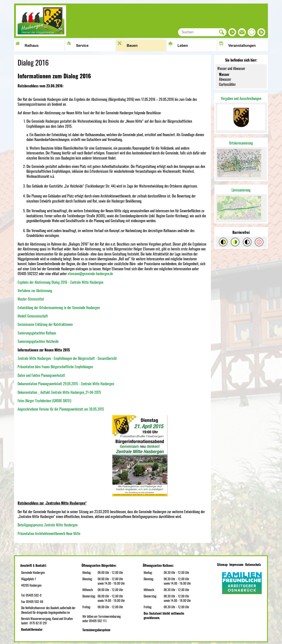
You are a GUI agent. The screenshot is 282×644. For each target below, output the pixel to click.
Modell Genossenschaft (33, 316)
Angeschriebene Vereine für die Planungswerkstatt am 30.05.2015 (61, 409)
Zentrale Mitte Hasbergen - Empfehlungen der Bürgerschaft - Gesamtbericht (67, 358)
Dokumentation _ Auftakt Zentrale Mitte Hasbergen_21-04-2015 (59, 392)
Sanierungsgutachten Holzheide (38, 341)
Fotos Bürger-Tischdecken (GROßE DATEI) (44, 401)
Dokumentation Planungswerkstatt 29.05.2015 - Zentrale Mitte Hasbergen (66, 384)
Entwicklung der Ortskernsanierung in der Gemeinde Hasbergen (59, 308)
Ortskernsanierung (241, 143)
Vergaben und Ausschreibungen (241, 98)
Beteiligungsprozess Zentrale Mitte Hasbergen (48, 525)
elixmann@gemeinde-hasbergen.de (90, 274)
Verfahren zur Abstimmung (35, 291)
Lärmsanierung (241, 190)
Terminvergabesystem (96, 630)
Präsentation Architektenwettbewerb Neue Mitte (49, 533)
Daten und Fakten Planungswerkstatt (41, 375)
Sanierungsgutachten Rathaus (37, 333)
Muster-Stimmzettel (31, 299)
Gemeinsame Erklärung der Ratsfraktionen (45, 324)
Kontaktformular (32, 629)
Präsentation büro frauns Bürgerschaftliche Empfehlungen (55, 367)
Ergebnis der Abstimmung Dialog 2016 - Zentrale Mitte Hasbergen (60, 282)
